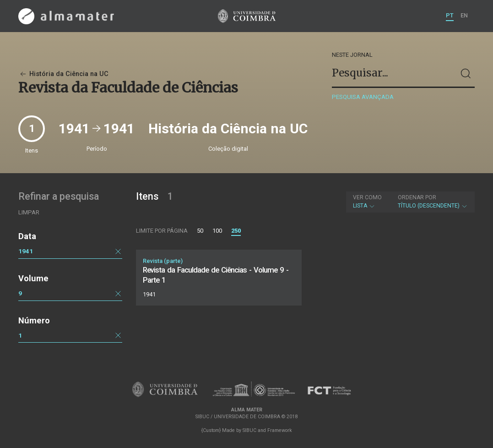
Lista (367, 202)
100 (217, 231)
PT (450, 15)
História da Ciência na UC (63, 74)
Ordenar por (417, 197)
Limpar (29, 212)
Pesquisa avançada (363, 97)
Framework (280, 430)
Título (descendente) (433, 202)
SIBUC (249, 430)
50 (200, 231)
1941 (26, 251)
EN (464, 15)
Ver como (367, 197)
